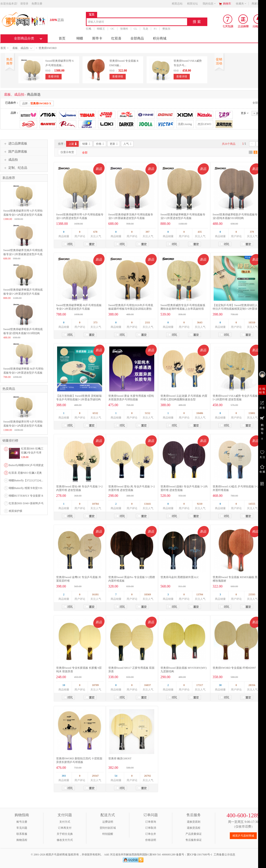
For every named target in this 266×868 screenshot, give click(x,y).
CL (135, 29)
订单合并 (151, 834)
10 (64, 685)
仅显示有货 (67, 152)
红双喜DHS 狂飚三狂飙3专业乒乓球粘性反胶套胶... (32, 453)
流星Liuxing (185, 124)
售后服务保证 (194, 840)
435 (200, 232)
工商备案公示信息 (224, 855)
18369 (148, 594)
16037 (148, 685)
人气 (128, 144)
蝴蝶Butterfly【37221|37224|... (26, 480)
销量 (87, 144)
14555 (252, 504)
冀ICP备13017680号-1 (200, 855)
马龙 (145, 29)
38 (220, 685)
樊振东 (166, 29)
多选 (257, 113)
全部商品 (137, 38)
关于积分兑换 (65, 834)
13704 (200, 594)
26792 (148, 776)
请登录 (24, 4)
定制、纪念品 (15, 168)
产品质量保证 (194, 834)
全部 (85, 153)
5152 (148, 413)
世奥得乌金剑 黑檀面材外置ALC (180, 577)
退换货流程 (194, 828)
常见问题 (22, 828)
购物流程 (22, 840)
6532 (95, 413)
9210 (200, 504)
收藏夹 (241, 4)
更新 (114, 144)
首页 (62, 38)
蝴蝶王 (101, 29)
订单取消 (151, 828)
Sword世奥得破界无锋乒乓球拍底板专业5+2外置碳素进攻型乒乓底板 (23, 254)
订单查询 (151, 822)
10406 (200, 413)
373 (95, 322)
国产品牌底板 (15, 152)
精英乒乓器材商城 (243, 836)
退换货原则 (194, 822)
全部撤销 (258, 103)
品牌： (37, 103)
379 (252, 232)
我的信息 (209, 4)
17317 (200, 685)
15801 (252, 413)
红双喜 (116, 38)
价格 (100, 144)
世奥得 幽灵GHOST (120, 758)
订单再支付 (65, 828)
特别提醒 (108, 834)
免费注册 (37, 4)
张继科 (124, 29)
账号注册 (22, 822)
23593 (252, 594)
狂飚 (89, 29)
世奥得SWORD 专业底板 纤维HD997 (234, 668)
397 (148, 232)
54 (116, 776)
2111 (148, 322)
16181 (95, 594)
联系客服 (22, 834)
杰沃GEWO (204, 124)
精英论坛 (192, 4)
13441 (148, 504)
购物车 (227, 4)
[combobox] (137, 22)
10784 (95, 504)
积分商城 (160, 38)
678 (95, 232)
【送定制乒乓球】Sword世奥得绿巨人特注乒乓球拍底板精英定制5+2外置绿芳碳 (235, 309)
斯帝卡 (97, 38)
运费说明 (108, 822)
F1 (155, 29)
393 (64, 776)
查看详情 (54, 77)
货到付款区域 (108, 828)
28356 (252, 685)
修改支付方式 (65, 840)
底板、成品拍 (22, 48)
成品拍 (10, 160)
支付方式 (65, 822)
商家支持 (258, 4)
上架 (73, 144)
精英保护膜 (16, 511)
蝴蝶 (80, 38)
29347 (95, 776)
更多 (244, 113)
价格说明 (151, 840)
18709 (95, 685)
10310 (252, 322)
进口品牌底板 (15, 144)
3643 (200, 322)
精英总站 (177, 4)
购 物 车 (262, 428)
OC (113, 29)
